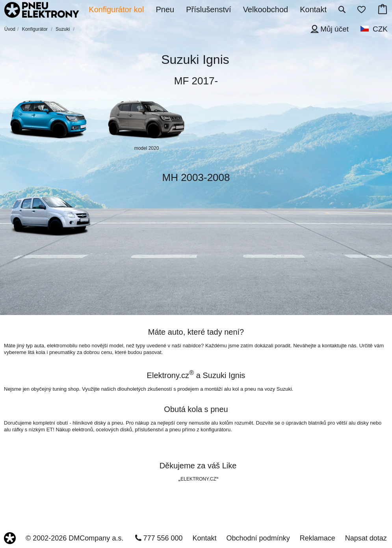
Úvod (10, 29)
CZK (380, 29)
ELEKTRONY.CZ (198, 479)
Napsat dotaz (366, 538)
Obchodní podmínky (258, 538)
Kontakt (205, 538)
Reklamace (318, 538)
